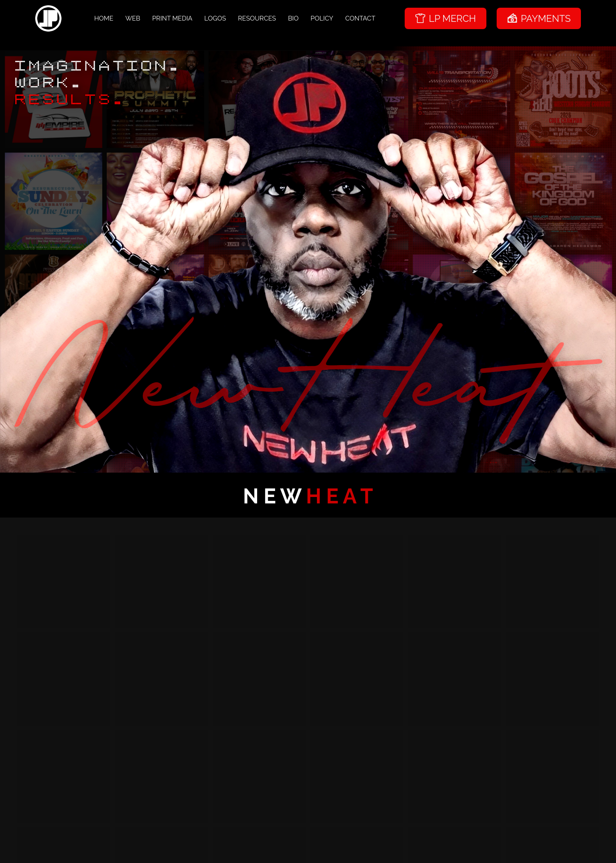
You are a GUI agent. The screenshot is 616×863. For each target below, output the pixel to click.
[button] (64, 581)
